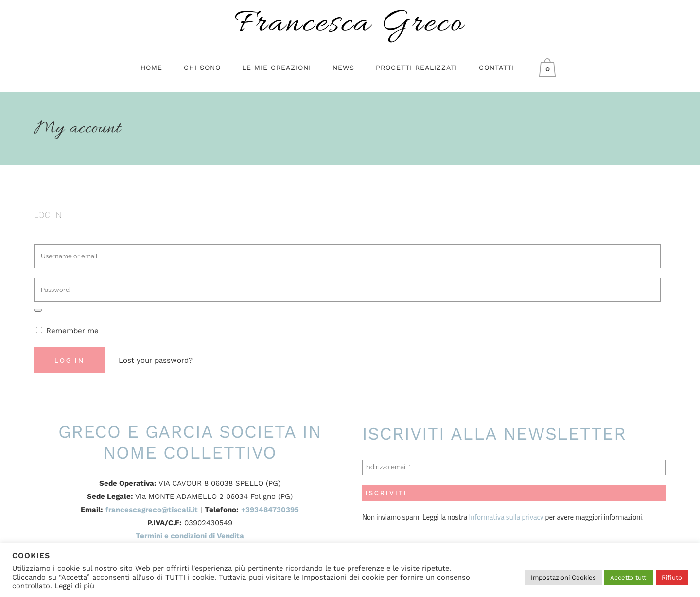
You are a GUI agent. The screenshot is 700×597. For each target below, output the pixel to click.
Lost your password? (156, 360)
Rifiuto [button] (672, 577)
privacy (532, 517)
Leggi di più (74, 586)
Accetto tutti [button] (629, 577)
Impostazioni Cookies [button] (563, 577)
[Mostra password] (38, 310)
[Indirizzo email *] (514, 467)
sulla (513, 517)
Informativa (488, 517)
